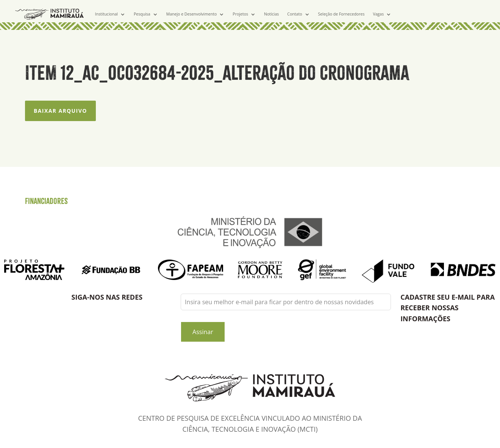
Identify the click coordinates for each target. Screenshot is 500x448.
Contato (295, 14)
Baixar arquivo (60, 111)
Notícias (271, 14)
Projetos (240, 14)
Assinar (203, 332)
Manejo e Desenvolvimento (192, 14)
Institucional (106, 14)
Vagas (378, 14)
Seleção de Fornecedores (341, 14)
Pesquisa (142, 14)
